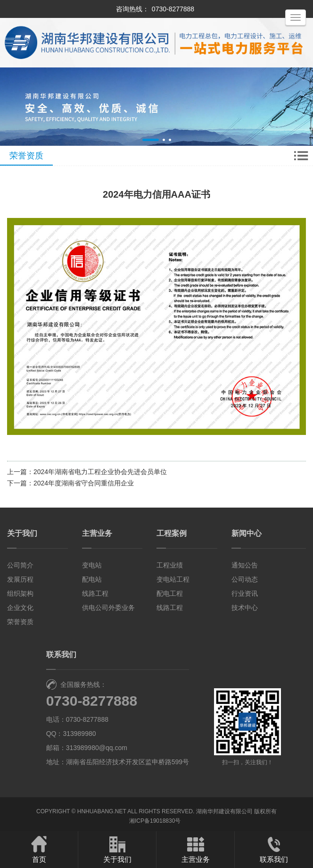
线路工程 (95, 593)
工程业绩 (170, 565)
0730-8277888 (173, 9)
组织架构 (20, 593)
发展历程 (20, 579)
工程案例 (172, 533)
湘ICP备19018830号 (155, 821)
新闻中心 (247, 533)
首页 (39, 849)
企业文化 (20, 608)
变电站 (92, 565)
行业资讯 (245, 593)
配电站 (92, 579)
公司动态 (245, 579)
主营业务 (97, 533)
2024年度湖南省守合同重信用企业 (84, 483)
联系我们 (274, 849)
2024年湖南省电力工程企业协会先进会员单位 (100, 472)
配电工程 (170, 593)
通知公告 (245, 565)
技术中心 (245, 608)
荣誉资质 (20, 622)
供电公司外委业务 (108, 608)
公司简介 (20, 565)
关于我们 (22, 533)
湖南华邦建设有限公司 (224, 811)
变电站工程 (173, 579)
